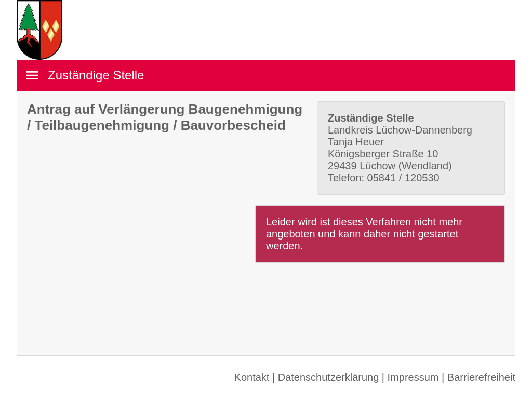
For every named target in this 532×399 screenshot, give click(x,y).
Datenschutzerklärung (329, 377)
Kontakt (252, 377)
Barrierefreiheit (481, 377)
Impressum (413, 377)
